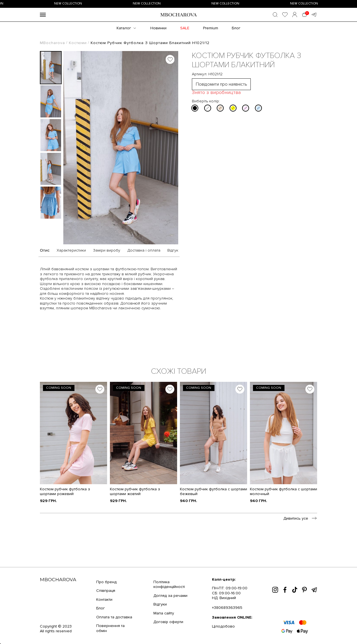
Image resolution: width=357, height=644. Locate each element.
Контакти (104, 600)
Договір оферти (168, 622)
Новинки (158, 28)
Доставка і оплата (144, 250)
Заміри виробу (107, 250)
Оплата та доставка (114, 617)
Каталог (124, 28)
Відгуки (160, 604)
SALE (185, 28)
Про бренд (106, 582)
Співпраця (106, 591)
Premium (211, 28)
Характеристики (71, 250)
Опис (45, 250)
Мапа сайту (164, 613)
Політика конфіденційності (169, 584)
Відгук (173, 250)
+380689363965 (227, 608)
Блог (236, 28)
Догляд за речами (170, 596)
